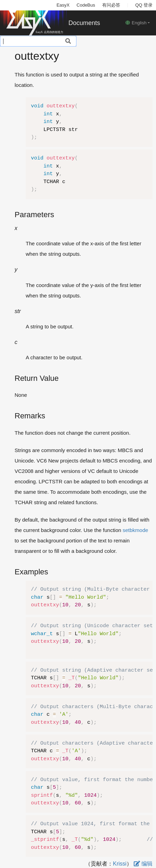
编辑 (143, 864)
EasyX (63, 5)
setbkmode (135, 530)
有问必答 (111, 5)
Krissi (120, 864)
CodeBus (86, 5)
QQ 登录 (144, 5)
